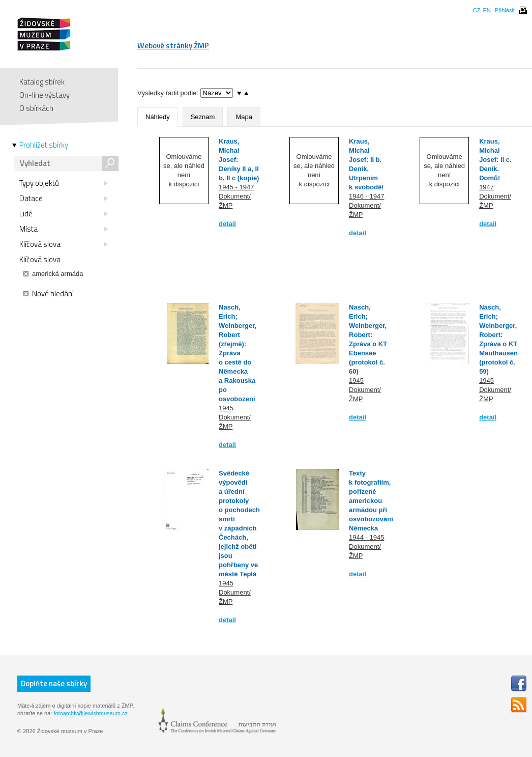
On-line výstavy (45, 95)
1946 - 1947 (366, 196)
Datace (64, 199)
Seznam (203, 117)
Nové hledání (49, 294)
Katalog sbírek (42, 82)
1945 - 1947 (236, 187)
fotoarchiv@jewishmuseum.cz (91, 713)
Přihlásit (505, 10)
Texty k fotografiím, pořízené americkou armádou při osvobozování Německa (371, 501)
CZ (477, 10)
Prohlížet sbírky (44, 145)
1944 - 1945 (366, 537)
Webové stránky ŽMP (173, 46)
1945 (226, 408)
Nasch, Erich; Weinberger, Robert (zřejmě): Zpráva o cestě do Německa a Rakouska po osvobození (238, 353)
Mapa (244, 117)
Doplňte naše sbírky (54, 683)
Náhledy (158, 117)
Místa (64, 229)
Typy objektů (64, 183)
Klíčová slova (64, 244)
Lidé (64, 214)
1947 (486, 187)
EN (486, 10)
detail (227, 224)
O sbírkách (36, 108)
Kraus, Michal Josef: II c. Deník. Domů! (495, 160)
